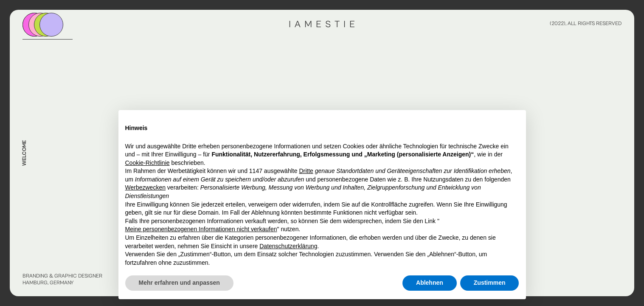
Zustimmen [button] (490, 283)
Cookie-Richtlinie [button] (148, 163)
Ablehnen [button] (430, 283)
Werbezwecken (145, 187)
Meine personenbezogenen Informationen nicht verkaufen (201, 229)
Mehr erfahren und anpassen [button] (179, 283)
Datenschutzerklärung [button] (288, 246)
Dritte (306, 171)
